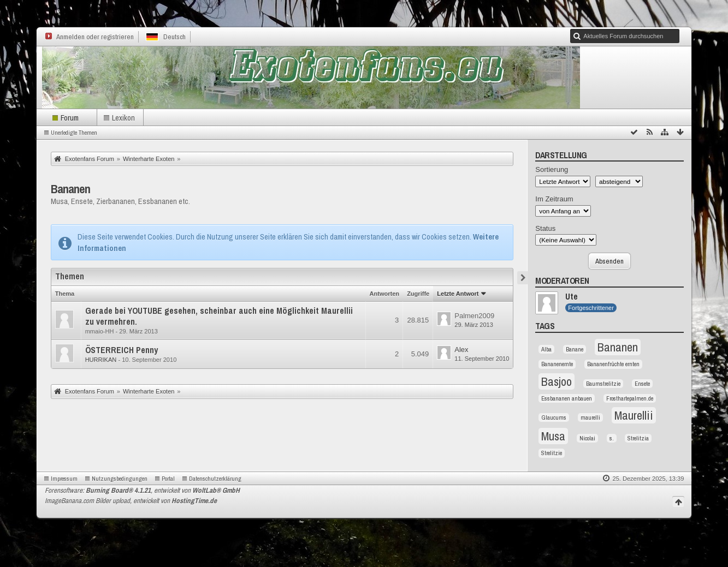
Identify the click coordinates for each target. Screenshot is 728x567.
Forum (70, 118)
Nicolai (587, 438)
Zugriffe (418, 294)
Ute (572, 297)
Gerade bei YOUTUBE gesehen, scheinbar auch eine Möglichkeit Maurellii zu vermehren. (219, 316)
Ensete (642, 384)
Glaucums (554, 417)
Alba (546, 349)
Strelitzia (638, 438)
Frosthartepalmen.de (630, 398)
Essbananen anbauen (567, 398)
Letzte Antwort (458, 294)
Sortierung (552, 169)
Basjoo (557, 381)
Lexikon (123, 118)
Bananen (70, 189)
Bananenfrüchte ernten (613, 364)
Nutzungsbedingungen (120, 479)
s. (612, 438)
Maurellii (634, 415)
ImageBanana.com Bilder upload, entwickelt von (131, 501)
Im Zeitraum (554, 199)
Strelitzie (552, 453)
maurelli (590, 417)
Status (545, 228)
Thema (65, 294)
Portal (168, 479)
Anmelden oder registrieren (95, 37)
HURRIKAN (101, 360)
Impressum (64, 479)
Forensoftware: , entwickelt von (142, 490)
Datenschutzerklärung (215, 479)
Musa (553, 436)
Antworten (385, 294)
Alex (461, 350)
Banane (575, 349)
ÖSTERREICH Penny (122, 350)
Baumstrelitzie (603, 384)
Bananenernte (557, 364)
